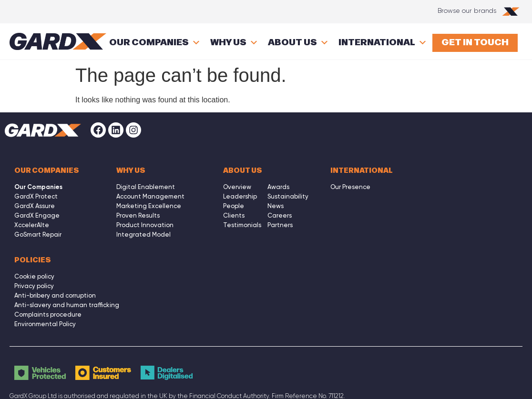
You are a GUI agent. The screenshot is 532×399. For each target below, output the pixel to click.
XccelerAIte (32, 225)
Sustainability (288, 196)
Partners (280, 225)
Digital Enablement (146, 187)
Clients (234, 215)
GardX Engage (37, 215)
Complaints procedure (48, 314)
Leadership (240, 196)
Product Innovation (145, 225)
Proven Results (138, 215)
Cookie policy (34, 276)
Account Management (150, 196)
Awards (278, 187)
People (234, 206)
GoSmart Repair (38, 234)
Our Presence (350, 187)
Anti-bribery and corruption (55, 295)
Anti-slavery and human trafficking (67, 305)
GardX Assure (35, 206)
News (276, 206)
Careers (280, 215)
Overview (237, 187)
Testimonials (242, 225)
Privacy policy (34, 286)
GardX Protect (36, 196)
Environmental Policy (45, 324)
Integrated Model (143, 234)
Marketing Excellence (149, 206)
